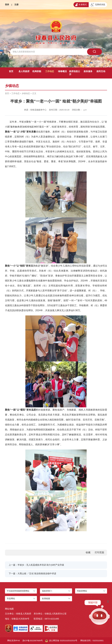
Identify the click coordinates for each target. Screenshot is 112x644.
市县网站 (11, 599)
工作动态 (50, 71)
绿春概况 (62, 71)
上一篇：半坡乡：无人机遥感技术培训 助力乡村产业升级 (36, 565)
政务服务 (88, 71)
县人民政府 (24, 71)
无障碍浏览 (98, 5)
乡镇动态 (26, 93)
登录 (7, 5)
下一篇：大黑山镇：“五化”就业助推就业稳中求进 (32, 573)
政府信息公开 (75, 73)
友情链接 (46, 599)
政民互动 (101, 71)
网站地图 (9, 609)
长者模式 (81, 5)
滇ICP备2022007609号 (33, 641)
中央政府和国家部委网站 (18, 591)
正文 (34, 93)
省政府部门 (47, 591)
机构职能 (37, 71)
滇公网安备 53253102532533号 (61, 641)
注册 (16, 5)
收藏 (88, 552)
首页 (11, 71)
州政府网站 (82, 591)
